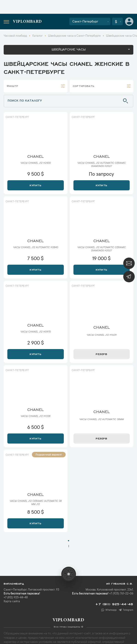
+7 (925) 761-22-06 (121, 594)
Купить (35, 185)
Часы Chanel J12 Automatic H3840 (36, 248)
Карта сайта (12, 602)
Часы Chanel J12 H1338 (35, 416)
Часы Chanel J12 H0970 (36, 332)
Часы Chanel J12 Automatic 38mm (102, 420)
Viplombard (27, 22)
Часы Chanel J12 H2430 (36, 163)
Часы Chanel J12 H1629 (102, 335)
